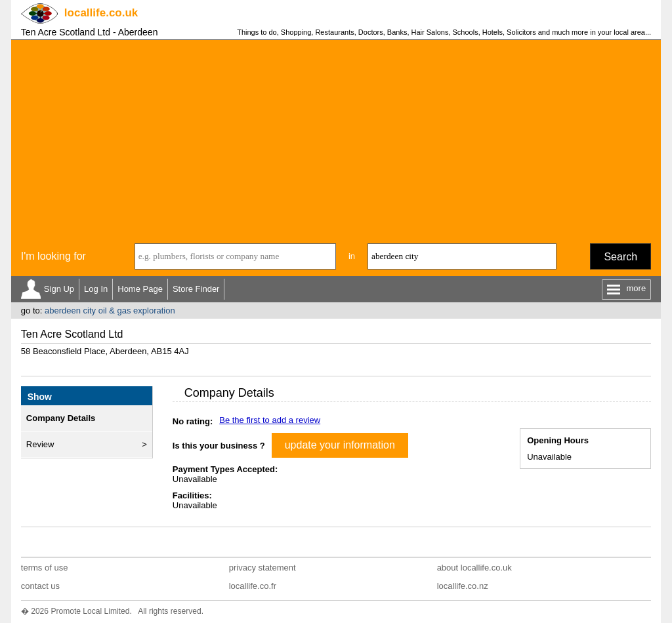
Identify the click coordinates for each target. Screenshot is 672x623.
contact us (40, 586)
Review (40, 444)
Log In (96, 289)
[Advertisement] (336, 138)
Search (620, 257)
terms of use (45, 568)
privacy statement (262, 568)
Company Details (61, 418)
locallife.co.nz (463, 586)
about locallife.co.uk (474, 568)
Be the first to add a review (270, 420)
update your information (340, 445)
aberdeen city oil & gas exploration (110, 311)
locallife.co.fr (253, 586)
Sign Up (59, 289)
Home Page (140, 289)
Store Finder (196, 289)
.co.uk (101, 13)
